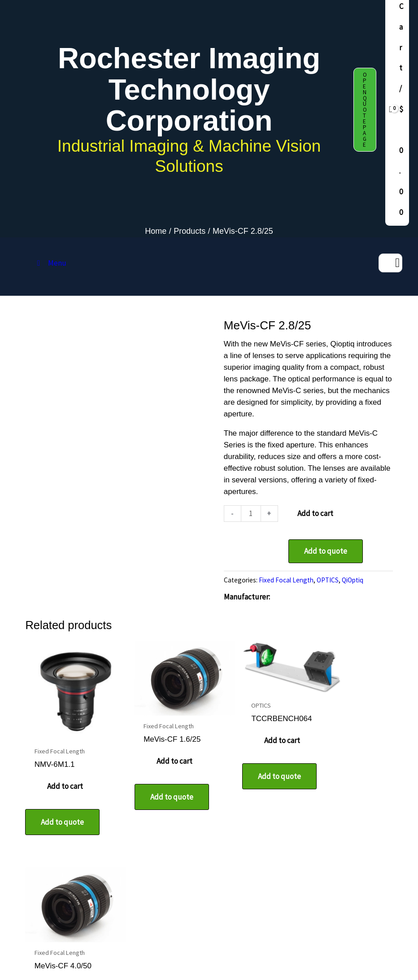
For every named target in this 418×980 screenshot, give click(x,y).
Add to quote (326, 551)
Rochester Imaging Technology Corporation (189, 89)
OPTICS (328, 580)
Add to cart (315, 513)
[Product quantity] (251, 514)
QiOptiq (353, 580)
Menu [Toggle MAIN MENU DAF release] (50, 263)
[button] (365, 110)
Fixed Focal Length (286, 580)
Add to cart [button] (63, 776)
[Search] (397, 263)
